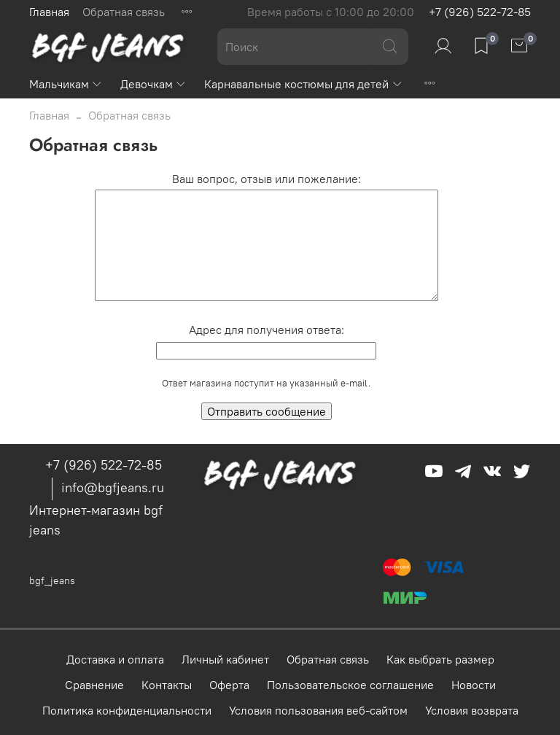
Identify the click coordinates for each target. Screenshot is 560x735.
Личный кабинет (225, 659)
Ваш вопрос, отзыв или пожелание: (267, 179)
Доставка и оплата (115, 659)
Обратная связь (124, 12)
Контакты (167, 685)
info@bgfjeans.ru (113, 487)
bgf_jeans (52, 580)
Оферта (229, 685)
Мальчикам (66, 84)
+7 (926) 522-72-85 (480, 12)
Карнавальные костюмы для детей (303, 84)
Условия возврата (472, 710)
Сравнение (94, 685)
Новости (474, 685)
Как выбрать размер (440, 659)
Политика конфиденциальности (127, 710)
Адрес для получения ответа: (267, 330)
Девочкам (153, 84)
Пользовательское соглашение (350, 685)
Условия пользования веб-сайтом (318, 710)
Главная (49, 12)
